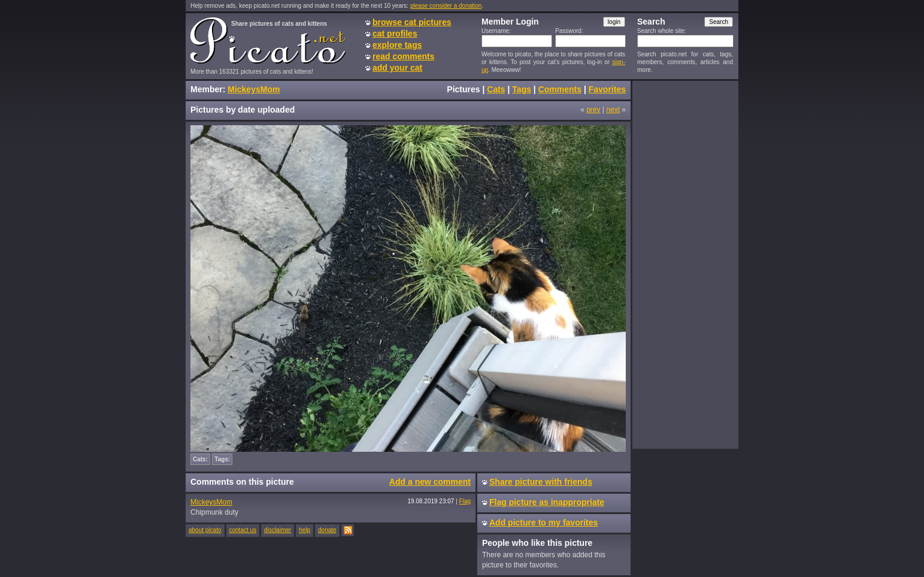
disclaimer (278, 530)
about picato (205, 530)
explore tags (397, 45)
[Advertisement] (685, 264)
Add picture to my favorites (543, 522)
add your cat (397, 68)
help (305, 530)
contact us (243, 530)
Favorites (607, 89)
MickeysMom (254, 89)
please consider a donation (446, 6)
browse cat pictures (412, 22)
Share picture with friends (541, 482)
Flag (465, 501)
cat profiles (395, 34)
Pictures (463, 89)
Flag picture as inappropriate (547, 502)
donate (327, 530)
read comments (403, 56)
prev (593, 110)
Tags (522, 89)
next (613, 110)
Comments (560, 89)
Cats (496, 89)
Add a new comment (430, 482)
